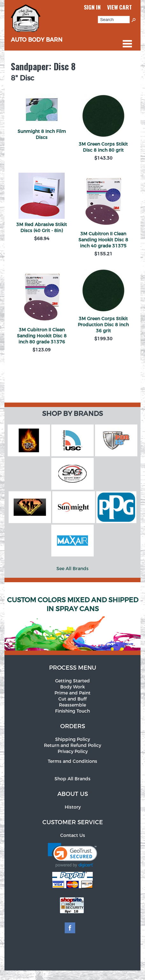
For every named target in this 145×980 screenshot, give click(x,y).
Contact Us (73, 835)
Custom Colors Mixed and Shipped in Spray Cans (73, 604)
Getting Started (72, 681)
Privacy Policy (73, 752)
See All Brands (72, 569)
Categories (127, 44)
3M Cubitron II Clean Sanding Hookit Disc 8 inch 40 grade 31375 (103, 240)
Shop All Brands (72, 779)
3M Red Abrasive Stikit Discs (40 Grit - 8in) (42, 228)
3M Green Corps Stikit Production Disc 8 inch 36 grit (103, 325)
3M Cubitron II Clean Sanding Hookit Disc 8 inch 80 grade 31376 (42, 336)
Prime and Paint (72, 693)
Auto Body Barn (37, 36)
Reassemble (72, 705)
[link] (72, 855)
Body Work (72, 687)
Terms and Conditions (72, 761)
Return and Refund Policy (72, 745)
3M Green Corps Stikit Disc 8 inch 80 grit (103, 147)
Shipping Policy (72, 739)
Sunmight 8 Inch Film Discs (42, 135)
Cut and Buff (72, 699)
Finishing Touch (72, 711)
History (73, 807)
